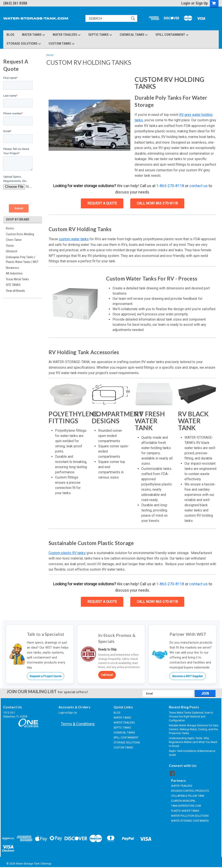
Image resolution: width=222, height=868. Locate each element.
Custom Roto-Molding (20, 234)
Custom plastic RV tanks (67, 553)
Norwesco (12, 268)
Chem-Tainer (14, 240)
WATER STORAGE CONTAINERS (190, 821)
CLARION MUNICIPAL (183, 801)
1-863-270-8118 (170, 186)
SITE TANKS (13, 285)
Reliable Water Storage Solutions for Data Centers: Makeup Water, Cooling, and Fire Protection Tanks (194, 729)
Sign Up (202, 3)
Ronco (10, 228)
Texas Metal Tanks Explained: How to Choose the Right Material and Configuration (191, 717)
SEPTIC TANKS (100, 35)
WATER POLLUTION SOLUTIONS (190, 816)
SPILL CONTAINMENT (172, 35)
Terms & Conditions (78, 724)
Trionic (10, 246)
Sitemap (46, 864)
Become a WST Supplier (188, 676)
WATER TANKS (33, 35)
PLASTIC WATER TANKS (185, 811)
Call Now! (107, 675)
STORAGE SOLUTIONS (24, 44)
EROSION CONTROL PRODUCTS (190, 791)
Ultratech (12, 251)
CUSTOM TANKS (62, 44)
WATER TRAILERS (67, 35)
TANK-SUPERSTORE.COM (186, 806)
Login (186, 3)
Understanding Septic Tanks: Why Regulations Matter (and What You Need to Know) (193, 742)
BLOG (10, 35)
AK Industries (14, 273)
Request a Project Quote (46, 676)
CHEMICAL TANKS (134, 35)
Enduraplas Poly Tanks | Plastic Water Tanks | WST (22, 260)
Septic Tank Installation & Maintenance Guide (192, 753)
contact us (198, 186)
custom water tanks (74, 239)
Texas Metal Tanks (17, 279)
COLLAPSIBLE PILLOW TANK (188, 796)
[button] (90, 125)
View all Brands (15, 291)
